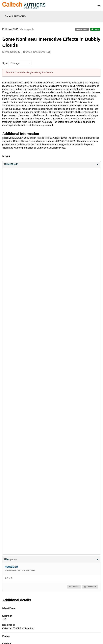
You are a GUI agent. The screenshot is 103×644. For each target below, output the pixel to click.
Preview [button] (74, 587)
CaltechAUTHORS (15, 16)
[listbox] (20, 64)
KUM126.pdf (11, 567)
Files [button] (51, 559)
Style (5, 63)
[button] (51, 164)
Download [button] (90, 587)
